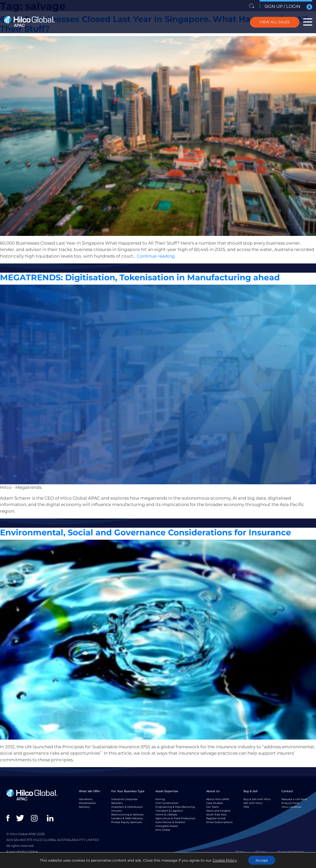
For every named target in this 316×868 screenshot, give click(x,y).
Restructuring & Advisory (127, 815)
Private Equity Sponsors (127, 822)
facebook (11, 818)
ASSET (51, 270)
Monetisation (87, 803)
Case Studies (215, 803)
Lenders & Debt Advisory (127, 818)
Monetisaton (85, 774)
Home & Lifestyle (166, 815)
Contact (287, 791)
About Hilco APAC (218, 799)
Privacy (261, 852)
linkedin (51, 818)
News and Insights (218, 811)
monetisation (68, 270)
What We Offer (90, 791)
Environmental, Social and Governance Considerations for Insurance (145, 532)
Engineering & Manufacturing (175, 807)
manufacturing (70, 525)
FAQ (246, 807)
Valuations (99, 270)
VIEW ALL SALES (274, 22)
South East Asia (216, 815)
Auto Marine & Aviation (170, 822)
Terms (240, 852)
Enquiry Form (290, 803)
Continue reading (156, 256)
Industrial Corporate (124, 799)
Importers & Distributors (127, 807)
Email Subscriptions (219, 822)
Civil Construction (167, 803)
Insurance (66, 774)
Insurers (117, 811)
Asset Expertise (167, 791)
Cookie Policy (224, 860)
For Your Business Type (128, 791)
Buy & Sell (251, 791)
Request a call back (294, 799)
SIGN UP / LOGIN (288, 7)
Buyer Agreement (291, 852)
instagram (35, 818)
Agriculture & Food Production (175, 818)
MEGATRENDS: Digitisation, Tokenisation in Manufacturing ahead (140, 277)
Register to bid (216, 818)
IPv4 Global (163, 830)
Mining (160, 799)
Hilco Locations (291, 807)
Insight (28, 270)
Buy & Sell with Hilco (257, 799)
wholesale (116, 270)
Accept (262, 860)
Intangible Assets (167, 826)
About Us (213, 791)
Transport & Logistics (169, 811)
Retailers (117, 803)
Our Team (213, 807)
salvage (84, 270)
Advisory (84, 807)
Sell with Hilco (253, 803)
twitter (21, 818)
